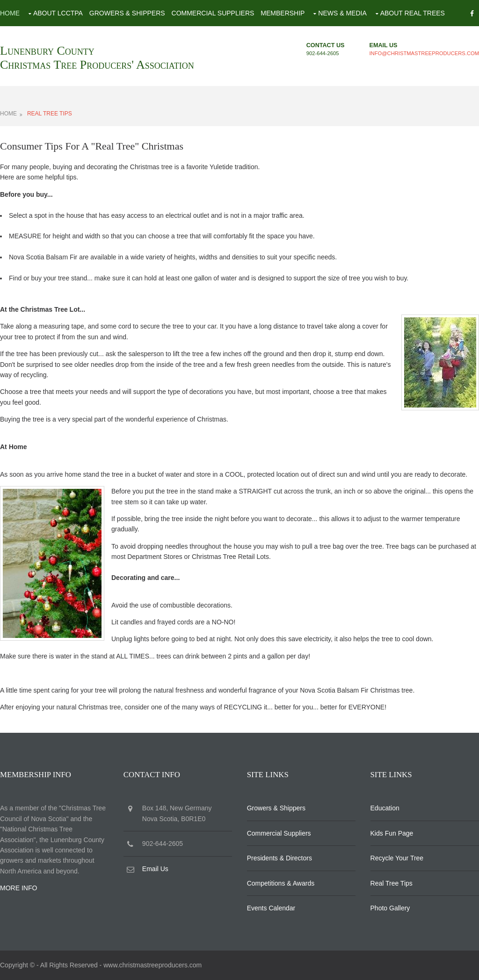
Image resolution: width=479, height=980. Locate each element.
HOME (8, 114)
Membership (283, 13)
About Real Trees (413, 13)
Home (10, 13)
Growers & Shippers (127, 13)
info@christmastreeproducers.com (425, 53)
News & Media (342, 13)
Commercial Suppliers (213, 13)
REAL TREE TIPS (50, 114)
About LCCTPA (58, 13)
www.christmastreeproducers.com (152, 965)
